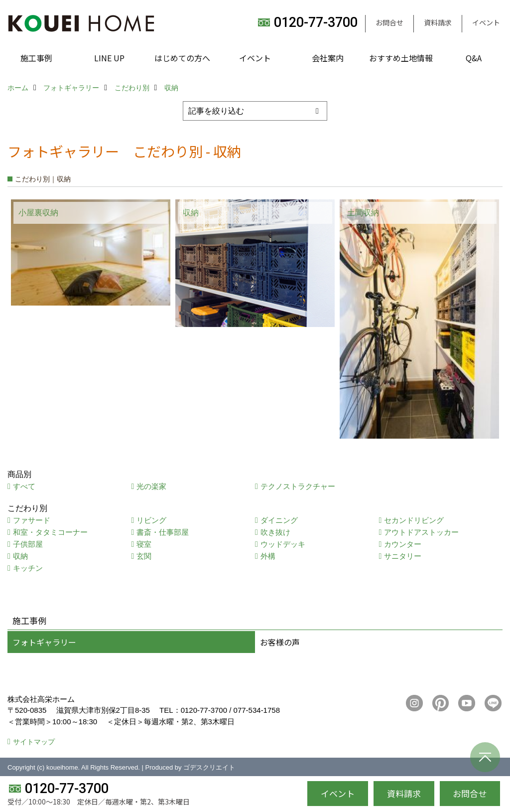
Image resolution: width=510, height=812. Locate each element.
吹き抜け (275, 532)
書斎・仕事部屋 (163, 532)
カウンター (403, 544)
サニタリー (403, 556)
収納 (20, 556)
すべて (24, 486)
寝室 (144, 544)
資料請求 (438, 22)
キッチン (28, 568)
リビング (151, 520)
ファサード (32, 520)
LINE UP (109, 58)
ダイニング (279, 520)
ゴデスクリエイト (209, 767)
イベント (486, 22)
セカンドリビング (414, 520)
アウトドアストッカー (421, 532)
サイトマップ (34, 742)
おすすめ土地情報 (401, 58)
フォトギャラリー (44, 642)
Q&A (474, 58)
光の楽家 (151, 486)
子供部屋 (28, 544)
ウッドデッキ (283, 544)
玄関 (144, 556)
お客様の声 (280, 642)
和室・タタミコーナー (50, 532)
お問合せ (389, 22)
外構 (268, 556)
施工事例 (36, 58)
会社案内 (328, 58)
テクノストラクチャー (298, 486)
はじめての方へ (182, 58)
